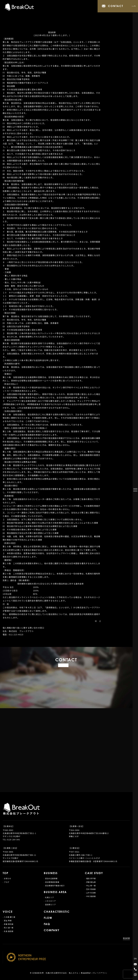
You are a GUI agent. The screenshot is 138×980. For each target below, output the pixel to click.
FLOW (48, 918)
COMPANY (52, 931)
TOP (6, 873)
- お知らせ (7, 879)
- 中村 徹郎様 (90, 896)
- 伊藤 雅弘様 (90, 882)
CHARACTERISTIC (57, 912)
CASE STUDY (94, 873)
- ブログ (6, 882)
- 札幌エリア (49, 897)
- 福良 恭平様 (90, 879)
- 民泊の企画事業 (51, 879)
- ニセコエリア (50, 901)
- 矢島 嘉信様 (8, 931)
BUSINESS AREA (55, 892)
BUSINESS (51, 873)
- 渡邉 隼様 (7, 921)
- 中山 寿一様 (90, 886)
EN (135, 958)
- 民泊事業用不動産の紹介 (54, 886)
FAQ (47, 924)
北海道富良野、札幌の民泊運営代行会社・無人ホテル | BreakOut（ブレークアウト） (70, 973)
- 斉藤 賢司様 (8, 924)
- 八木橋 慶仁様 (9, 917)
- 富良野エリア (50, 905)
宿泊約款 (126, 938)
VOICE (8, 912)
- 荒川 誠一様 (8, 928)
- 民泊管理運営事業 (52, 882)
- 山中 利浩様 (90, 893)
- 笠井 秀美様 (90, 889)
